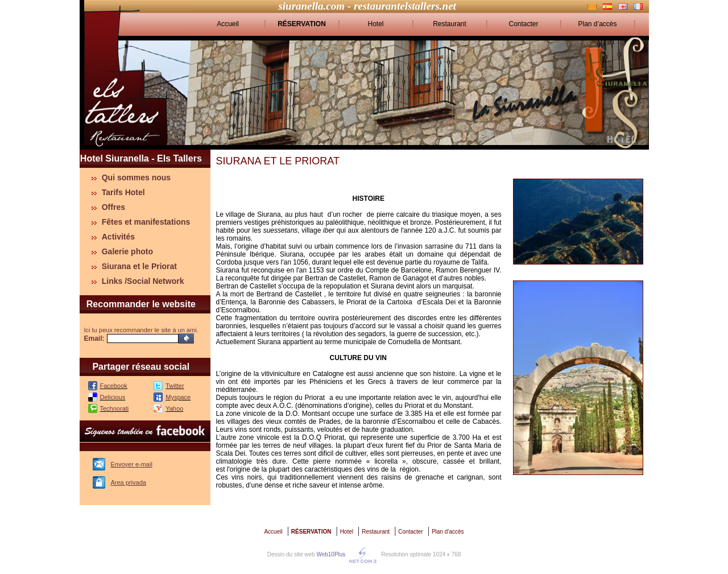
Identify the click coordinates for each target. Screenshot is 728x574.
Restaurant (450, 24)
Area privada (129, 482)
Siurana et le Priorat (139, 266)
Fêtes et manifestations (146, 222)
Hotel (375, 24)
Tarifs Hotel (123, 192)
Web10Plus (331, 554)
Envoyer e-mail (132, 464)
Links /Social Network (143, 281)
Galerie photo (127, 251)
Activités (118, 237)
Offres (113, 207)
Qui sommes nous (136, 177)
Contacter (523, 24)
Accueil (228, 24)
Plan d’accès (597, 24)
